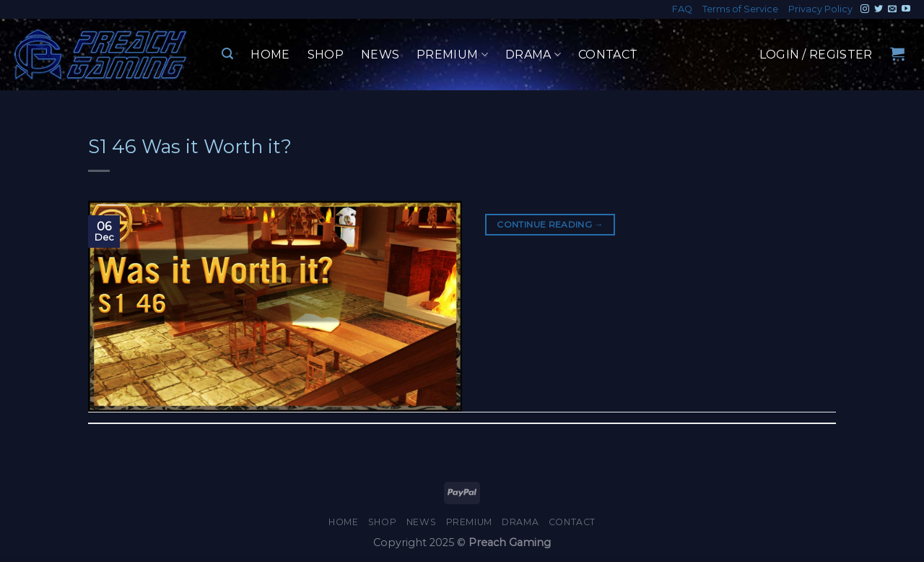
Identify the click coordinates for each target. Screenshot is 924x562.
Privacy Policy (820, 9)
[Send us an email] (892, 9)
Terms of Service (740, 9)
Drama (533, 55)
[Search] (227, 54)
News (380, 55)
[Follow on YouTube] (906, 9)
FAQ (682, 9)
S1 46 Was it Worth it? (190, 146)
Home (270, 55)
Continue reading (550, 224)
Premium (452, 55)
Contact (608, 55)
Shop (326, 55)
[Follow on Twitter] (879, 9)
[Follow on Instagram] (865, 9)
